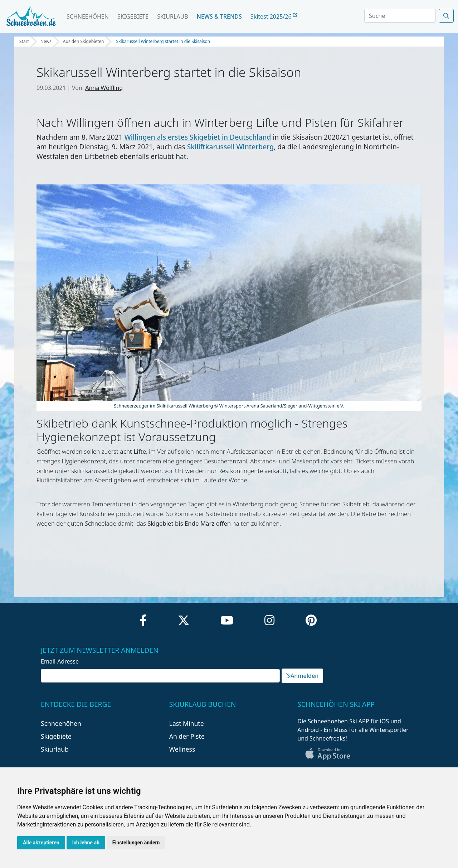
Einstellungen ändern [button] (136, 843)
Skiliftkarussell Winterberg (230, 147)
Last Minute (187, 723)
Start (24, 41)
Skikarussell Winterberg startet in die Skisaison (163, 41)
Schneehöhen (88, 16)
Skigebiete (133, 16)
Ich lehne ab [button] (86, 843)
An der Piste (187, 736)
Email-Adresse (60, 661)
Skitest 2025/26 (274, 16)
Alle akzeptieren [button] (41, 843)
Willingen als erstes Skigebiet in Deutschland (198, 137)
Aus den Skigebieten (84, 41)
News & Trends (219, 16)
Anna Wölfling (104, 88)
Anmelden (302, 676)
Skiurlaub (172, 16)
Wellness (182, 749)
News (46, 41)
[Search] (400, 16)
